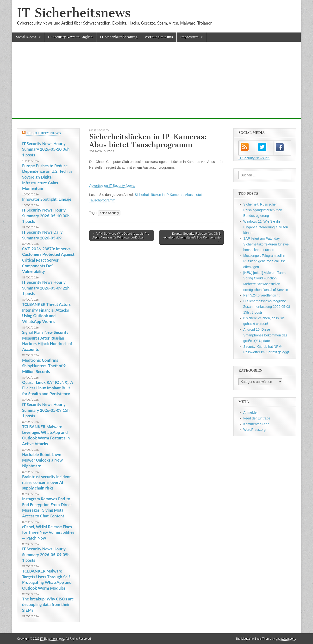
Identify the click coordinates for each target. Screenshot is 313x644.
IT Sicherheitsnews (74, 13)
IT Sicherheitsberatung (119, 37)
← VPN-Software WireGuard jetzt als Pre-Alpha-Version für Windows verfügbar (121, 235)
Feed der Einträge (257, 418)
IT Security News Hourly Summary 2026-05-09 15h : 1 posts (47, 410)
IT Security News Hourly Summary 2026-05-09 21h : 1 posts (47, 288)
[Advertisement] (156, 85)
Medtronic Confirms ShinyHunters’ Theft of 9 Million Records (44, 366)
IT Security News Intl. (254, 158)
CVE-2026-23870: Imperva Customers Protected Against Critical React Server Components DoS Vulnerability (48, 260)
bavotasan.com (285, 639)
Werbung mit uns (159, 37)
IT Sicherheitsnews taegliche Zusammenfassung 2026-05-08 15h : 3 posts (267, 307)
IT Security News (44, 133)
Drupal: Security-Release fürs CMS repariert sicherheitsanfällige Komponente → (192, 237)
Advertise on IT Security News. (112, 186)
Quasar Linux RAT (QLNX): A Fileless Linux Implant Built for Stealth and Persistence (47, 388)
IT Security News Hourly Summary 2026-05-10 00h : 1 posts (47, 216)
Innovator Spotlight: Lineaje (47, 199)
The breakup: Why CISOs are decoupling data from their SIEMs (48, 605)
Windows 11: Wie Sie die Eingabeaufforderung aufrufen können (266, 227)
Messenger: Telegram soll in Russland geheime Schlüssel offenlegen (265, 261)
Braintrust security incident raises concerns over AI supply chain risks (46, 482)
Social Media (26, 37)
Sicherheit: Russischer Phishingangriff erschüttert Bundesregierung (263, 210)
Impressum (189, 37)
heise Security (99, 130)
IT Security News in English (70, 37)
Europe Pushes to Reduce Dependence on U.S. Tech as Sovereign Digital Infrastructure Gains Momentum (47, 177)
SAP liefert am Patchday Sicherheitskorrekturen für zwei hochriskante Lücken (266, 244)
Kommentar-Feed (256, 424)
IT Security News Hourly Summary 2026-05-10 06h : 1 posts (47, 149)
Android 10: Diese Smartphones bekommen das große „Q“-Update (265, 335)
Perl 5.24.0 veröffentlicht (261, 295)
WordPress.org (254, 430)
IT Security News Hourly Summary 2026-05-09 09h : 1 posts (47, 554)
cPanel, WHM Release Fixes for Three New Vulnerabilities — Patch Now (48, 532)
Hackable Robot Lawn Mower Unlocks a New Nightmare (42, 460)
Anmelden (251, 412)
